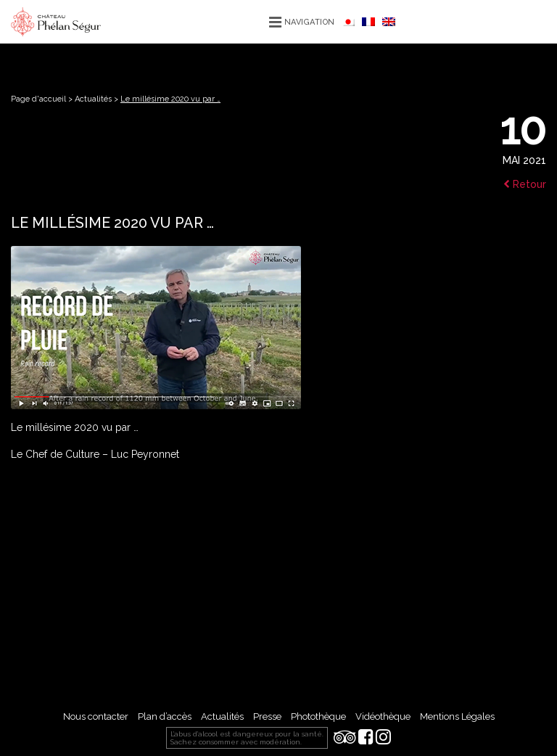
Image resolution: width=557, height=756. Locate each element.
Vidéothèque (383, 716)
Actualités (93, 99)
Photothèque (318, 716)
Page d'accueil (38, 99)
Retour (525, 184)
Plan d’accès (165, 716)
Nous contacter (96, 716)
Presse (267, 716)
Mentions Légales (457, 716)
